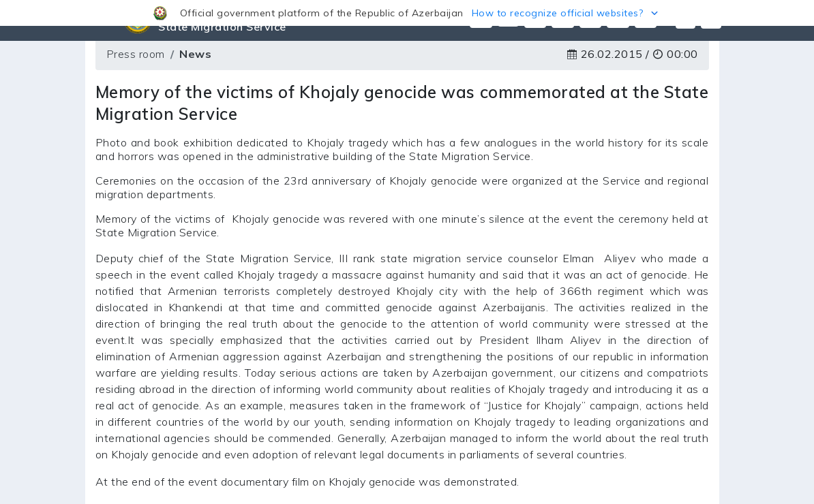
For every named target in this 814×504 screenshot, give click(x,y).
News (195, 54)
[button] (407, 13)
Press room (136, 54)
